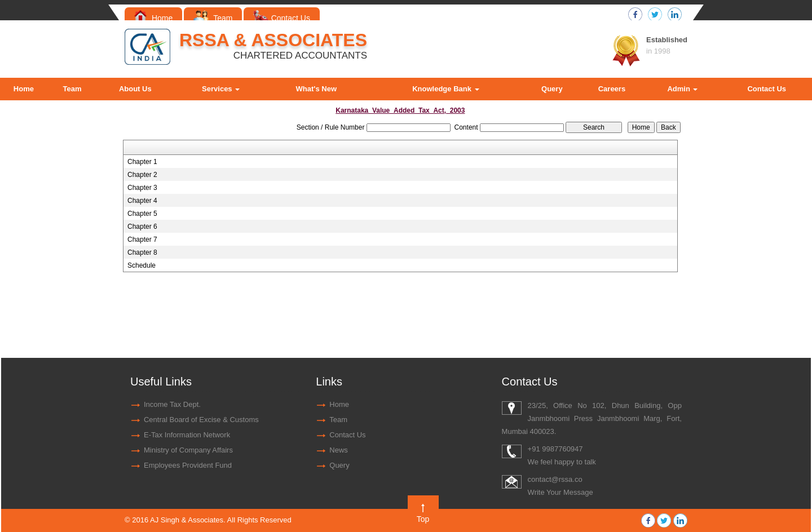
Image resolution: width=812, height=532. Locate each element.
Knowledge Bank (445, 89)
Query (552, 89)
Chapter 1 (142, 162)
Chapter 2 (142, 175)
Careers (612, 89)
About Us (135, 89)
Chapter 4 (142, 201)
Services (221, 89)
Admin (682, 89)
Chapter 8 (142, 252)
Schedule (142, 265)
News (339, 450)
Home (153, 18)
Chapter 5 (142, 214)
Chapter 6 (142, 227)
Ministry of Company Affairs (188, 450)
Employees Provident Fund (188, 465)
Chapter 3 (142, 188)
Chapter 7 (142, 240)
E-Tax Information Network (187, 435)
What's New (316, 89)
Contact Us (282, 18)
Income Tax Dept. (172, 404)
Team (213, 18)
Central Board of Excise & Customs (201, 420)
